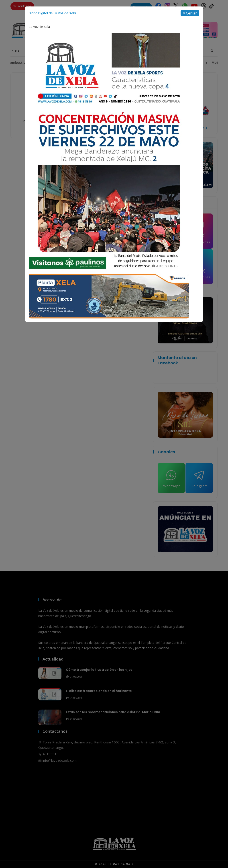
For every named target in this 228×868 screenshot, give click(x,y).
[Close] (190, 13)
